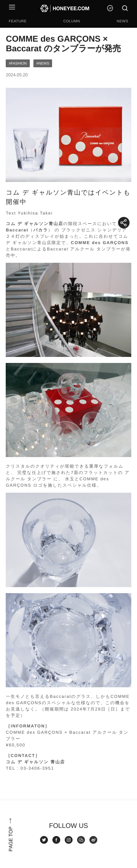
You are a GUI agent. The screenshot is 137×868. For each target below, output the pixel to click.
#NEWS (43, 63)
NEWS (122, 21)
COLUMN (72, 21)
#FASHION (18, 63)
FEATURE (18, 21)
